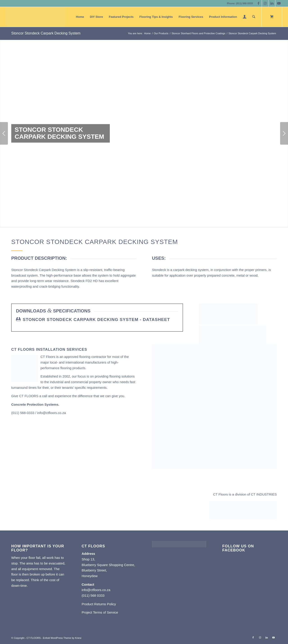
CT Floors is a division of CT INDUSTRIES (245, 494)
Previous (4, 133)
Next (284, 133)
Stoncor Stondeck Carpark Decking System (46, 33)
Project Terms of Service (100, 612)
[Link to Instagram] (265, 3)
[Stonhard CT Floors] (233, 335)
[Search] (254, 17)
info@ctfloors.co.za (52, 413)
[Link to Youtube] (279, 3)
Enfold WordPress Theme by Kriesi (62, 638)
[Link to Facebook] (258, 3)
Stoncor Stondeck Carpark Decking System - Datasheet (96, 320)
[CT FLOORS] (36, 17)
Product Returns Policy (99, 604)
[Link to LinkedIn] (272, 3)
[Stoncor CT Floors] (228, 314)
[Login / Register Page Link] (245, 17)
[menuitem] (80, 17)
